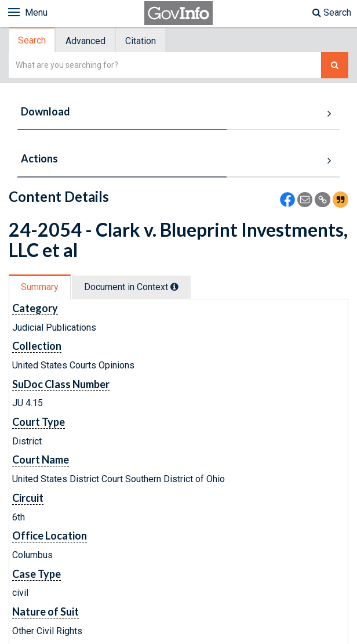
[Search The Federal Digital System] (335, 65)
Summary (40, 287)
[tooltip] (174, 287)
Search (332, 12)
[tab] (32, 40)
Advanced (85, 41)
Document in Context (131, 287)
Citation (141, 41)
